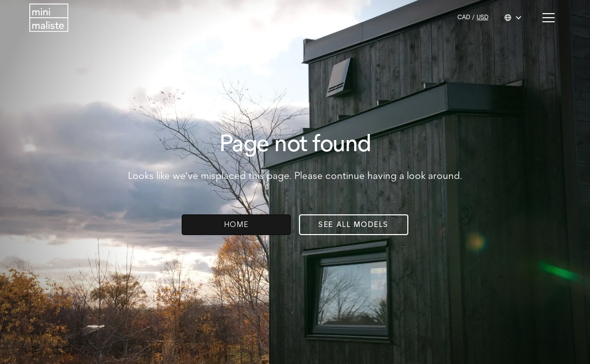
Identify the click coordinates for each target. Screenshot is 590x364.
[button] (513, 18)
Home (237, 224)
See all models (353, 224)
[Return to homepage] (49, 18)
